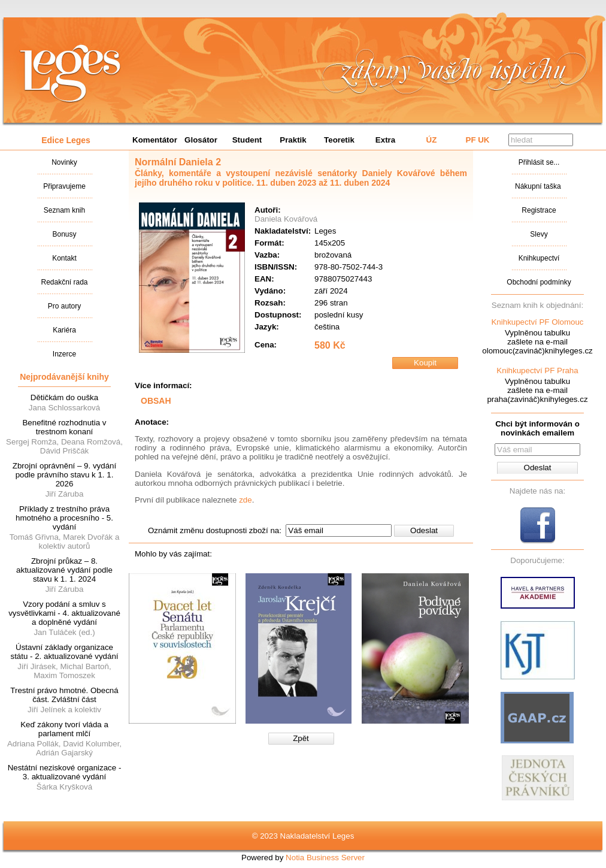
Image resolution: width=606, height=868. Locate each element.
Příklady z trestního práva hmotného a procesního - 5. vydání (64, 518)
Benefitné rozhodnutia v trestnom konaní (64, 427)
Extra (385, 140)
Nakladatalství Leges (70, 74)
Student (247, 140)
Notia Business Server (325, 858)
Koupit (425, 363)
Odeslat (424, 530)
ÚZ (432, 140)
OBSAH (156, 401)
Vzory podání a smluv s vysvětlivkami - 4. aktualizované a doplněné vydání (64, 613)
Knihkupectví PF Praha (537, 371)
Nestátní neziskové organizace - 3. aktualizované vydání (65, 772)
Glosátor (201, 140)
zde (246, 500)
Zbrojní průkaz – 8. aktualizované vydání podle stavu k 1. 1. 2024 (64, 570)
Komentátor (155, 140)
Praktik (293, 140)
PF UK (478, 140)
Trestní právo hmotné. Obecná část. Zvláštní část (64, 695)
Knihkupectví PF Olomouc (537, 322)
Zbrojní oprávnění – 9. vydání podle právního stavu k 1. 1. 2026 (64, 475)
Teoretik (339, 140)
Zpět (301, 738)
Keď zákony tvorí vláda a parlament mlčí (64, 729)
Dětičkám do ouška (64, 397)
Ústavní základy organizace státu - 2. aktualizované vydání (64, 652)
